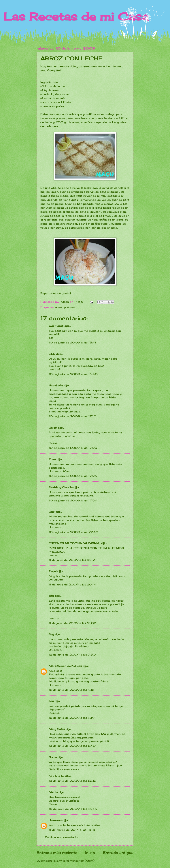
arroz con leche (59, 825)
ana (51, 596)
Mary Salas (57, 729)
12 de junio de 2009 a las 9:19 (72, 718)
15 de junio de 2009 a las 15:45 (73, 809)
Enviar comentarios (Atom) (75, 861)
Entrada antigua (118, 853)
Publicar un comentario (61, 837)
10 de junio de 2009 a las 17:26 (73, 476)
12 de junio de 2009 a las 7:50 (72, 655)
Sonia (53, 757)
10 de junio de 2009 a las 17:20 (73, 448)
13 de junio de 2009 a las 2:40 (72, 746)
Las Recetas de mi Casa (76, 16)
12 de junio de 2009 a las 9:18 (71, 690)
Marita (53, 792)
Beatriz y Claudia (61, 487)
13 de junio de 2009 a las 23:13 (72, 781)
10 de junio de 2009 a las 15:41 (72, 342)
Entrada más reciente (57, 853)
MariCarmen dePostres (65, 666)
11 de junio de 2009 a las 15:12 (72, 560)
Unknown (55, 820)
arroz (59, 307)
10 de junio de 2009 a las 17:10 (72, 416)
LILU (52, 354)
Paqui (53, 571)
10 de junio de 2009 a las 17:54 (73, 500)
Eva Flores (56, 326)
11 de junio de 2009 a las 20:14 (72, 584)
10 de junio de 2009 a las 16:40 (73, 374)
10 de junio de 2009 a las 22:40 (73, 532)
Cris (52, 512)
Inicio (90, 853)
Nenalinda (56, 385)
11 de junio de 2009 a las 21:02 (72, 623)
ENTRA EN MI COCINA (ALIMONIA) (74, 543)
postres (69, 307)
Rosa (52, 459)
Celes (53, 428)
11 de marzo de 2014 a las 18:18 (72, 830)
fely (51, 634)
